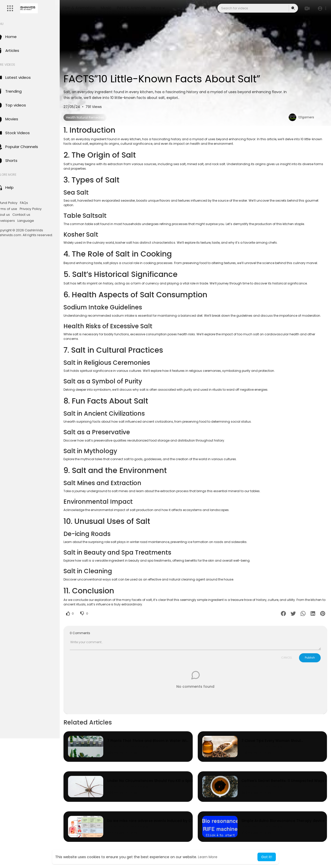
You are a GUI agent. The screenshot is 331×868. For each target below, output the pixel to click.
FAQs (35, 203)
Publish (310, 667)
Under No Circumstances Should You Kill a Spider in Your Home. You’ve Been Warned (183, 790)
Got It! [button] (267, 857)
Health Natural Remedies (96, 117)
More (174, 8)
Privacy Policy (41, 209)
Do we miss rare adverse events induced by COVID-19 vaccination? (170, 830)
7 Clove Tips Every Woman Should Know (278, 750)
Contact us (32, 215)
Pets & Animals (147, 8)
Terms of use (17, 209)
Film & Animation (95, 8)
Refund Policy (17, 203)
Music (122, 8)
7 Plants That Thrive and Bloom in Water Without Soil (159, 750)
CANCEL (287, 667)
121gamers (307, 117)
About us (13, 215)
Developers (16, 221)
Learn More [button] (208, 857)
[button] (322, 8)
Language (37, 221)
